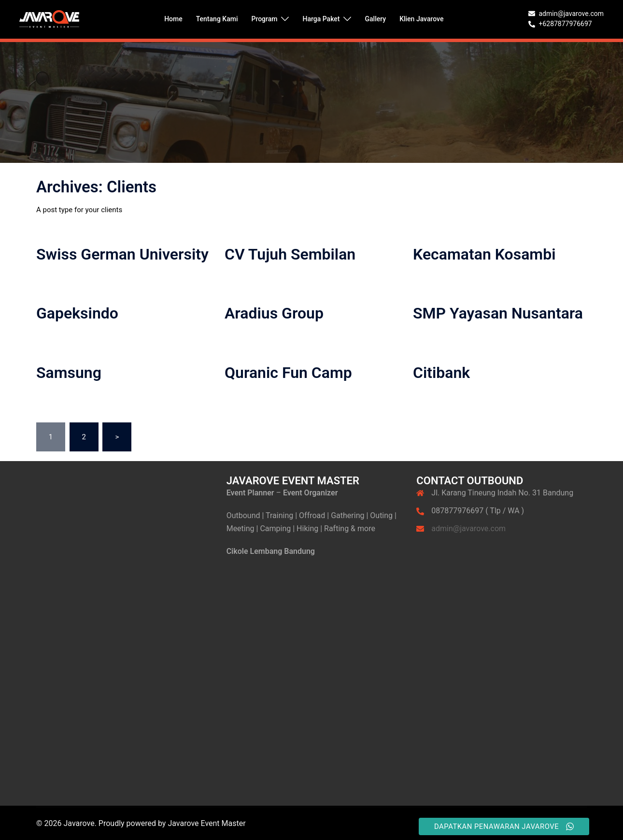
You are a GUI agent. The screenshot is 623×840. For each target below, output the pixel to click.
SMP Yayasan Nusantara (498, 313)
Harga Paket (321, 19)
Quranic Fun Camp (288, 373)
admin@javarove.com (468, 529)
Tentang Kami (217, 19)
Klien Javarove (421, 19)
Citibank (441, 373)
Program (264, 19)
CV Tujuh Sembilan (290, 254)
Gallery (375, 19)
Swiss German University (122, 254)
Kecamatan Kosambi (484, 254)
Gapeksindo (77, 313)
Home (173, 19)
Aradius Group (274, 313)
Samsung (69, 373)
